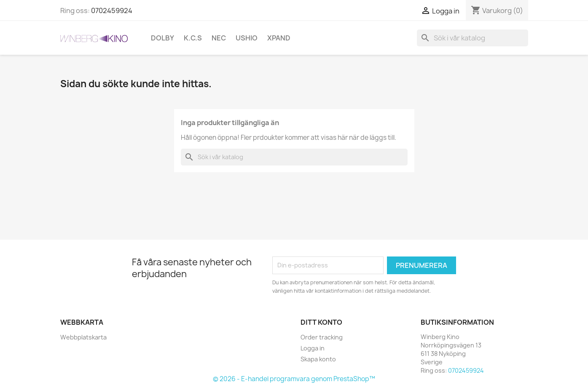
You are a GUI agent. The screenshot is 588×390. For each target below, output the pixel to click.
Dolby (162, 38)
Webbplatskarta (83, 337)
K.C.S (193, 38)
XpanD (279, 38)
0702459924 (112, 11)
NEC (219, 38)
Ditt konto (321, 322)
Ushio (247, 38)
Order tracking (322, 337)
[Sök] (473, 38)
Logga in (313, 348)
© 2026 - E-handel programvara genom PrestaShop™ (294, 379)
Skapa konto (318, 359)
